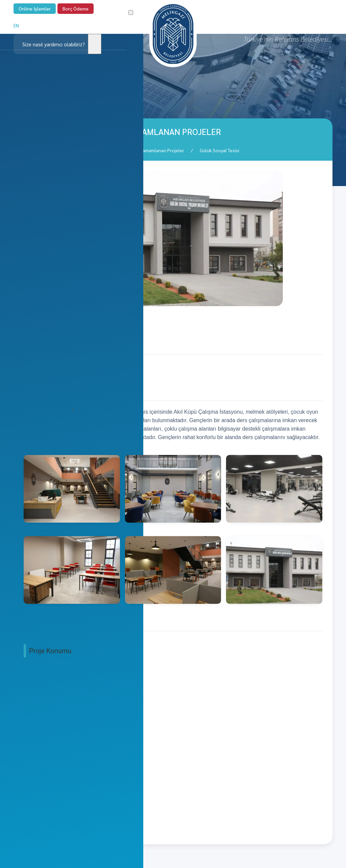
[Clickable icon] (57, 44)
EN (16, 25)
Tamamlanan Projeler (162, 150)
